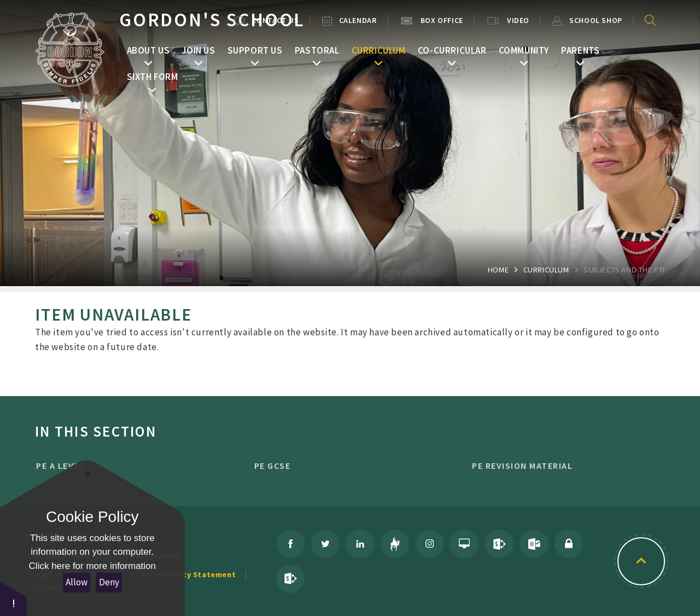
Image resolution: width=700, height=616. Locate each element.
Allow (77, 582)
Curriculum (546, 270)
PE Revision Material (563, 466)
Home (498, 270)
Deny (109, 582)
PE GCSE (345, 466)
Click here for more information (92, 566)
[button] (14, 598)
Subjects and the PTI (624, 270)
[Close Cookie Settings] (87, 474)
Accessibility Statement (188, 574)
